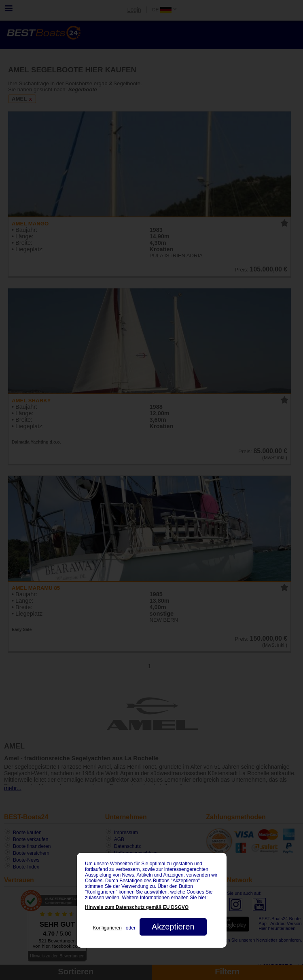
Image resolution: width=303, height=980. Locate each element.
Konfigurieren (107, 928)
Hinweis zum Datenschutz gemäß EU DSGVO (137, 907)
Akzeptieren (173, 927)
